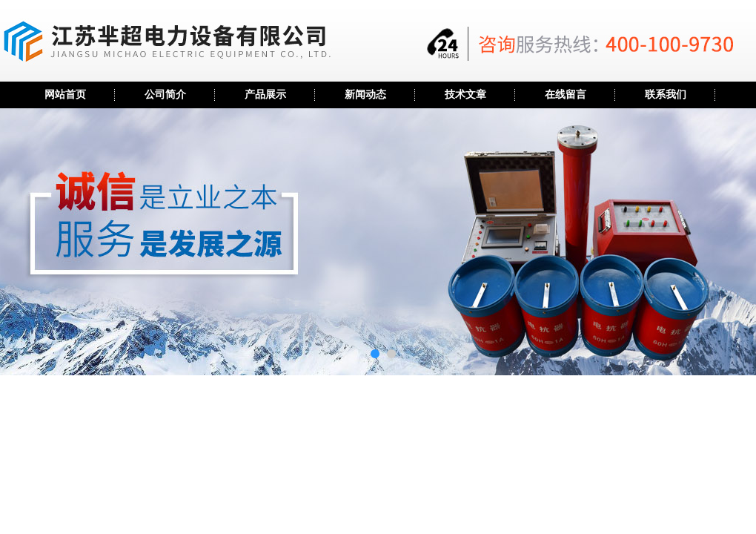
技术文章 (465, 95)
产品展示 (265, 95)
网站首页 (65, 95)
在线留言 (566, 95)
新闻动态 (365, 95)
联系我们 (666, 95)
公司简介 (165, 95)
